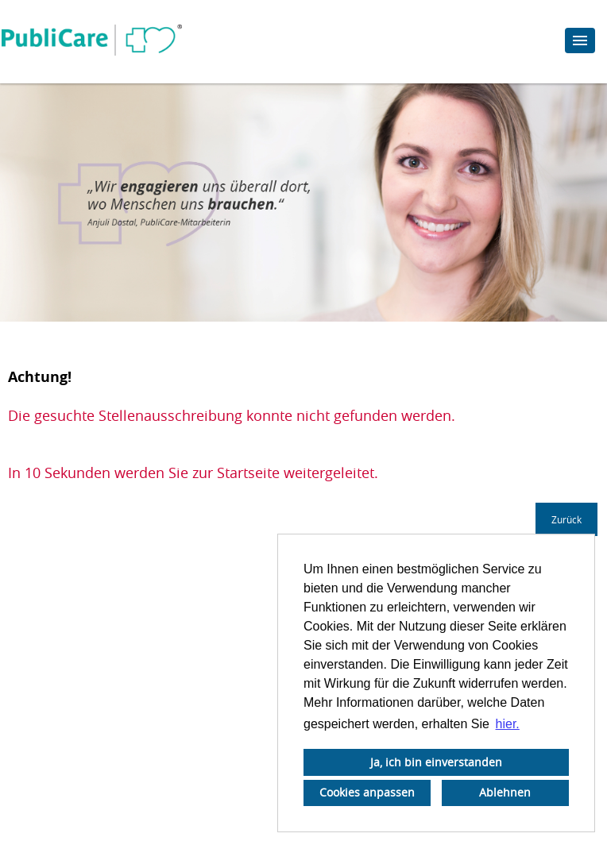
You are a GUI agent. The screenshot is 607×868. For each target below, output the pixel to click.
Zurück (566, 519)
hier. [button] (508, 724)
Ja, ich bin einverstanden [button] (436, 762)
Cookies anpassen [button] (367, 792)
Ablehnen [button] (505, 792)
